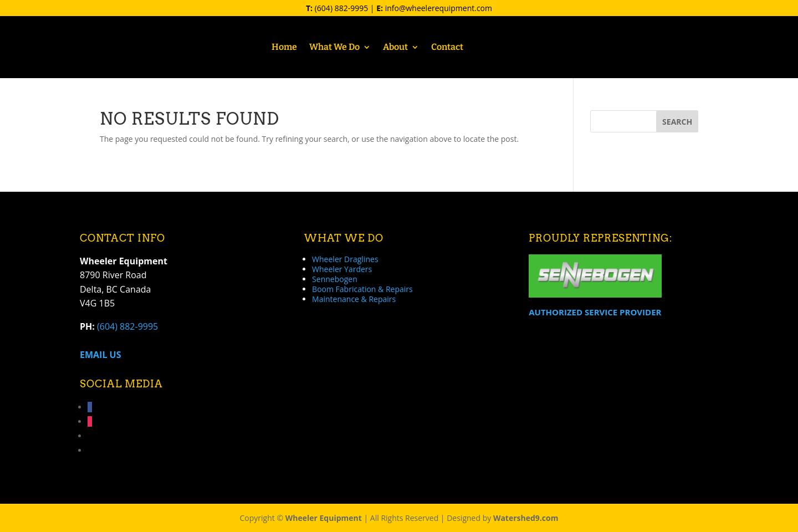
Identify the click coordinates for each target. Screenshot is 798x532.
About (395, 48)
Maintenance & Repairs (354, 299)
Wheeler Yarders (342, 269)
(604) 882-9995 (341, 8)
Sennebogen (335, 279)
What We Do (334, 48)
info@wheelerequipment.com (439, 8)
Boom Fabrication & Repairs (362, 289)
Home (284, 48)
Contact (447, 48)
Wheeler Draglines (345, 259)
